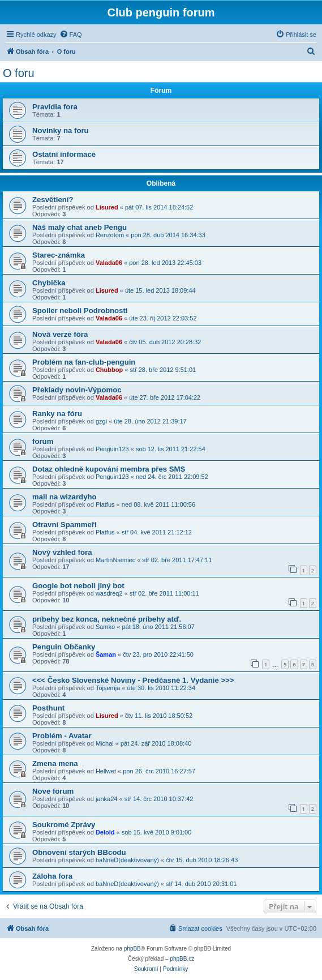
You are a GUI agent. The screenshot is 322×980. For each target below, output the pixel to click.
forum (43, 441)
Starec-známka (59, 255)
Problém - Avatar (62, 736)
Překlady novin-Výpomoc (77, 390)
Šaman (106, 654)
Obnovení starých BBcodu (79, 852)
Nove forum (53, 791)
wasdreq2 (109, 593)
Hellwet (106, 771)
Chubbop (109, 370)
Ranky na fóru (57, 414)
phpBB (132, 949)
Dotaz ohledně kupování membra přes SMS (109, 469)
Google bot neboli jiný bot (78, 586)
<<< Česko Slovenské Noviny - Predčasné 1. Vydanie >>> (133, 680)
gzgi (101, 421)
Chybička (49, 283)
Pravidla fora (55, 107)
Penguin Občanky (64, 647)
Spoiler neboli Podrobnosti (80, 311)
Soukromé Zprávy (64, 825)
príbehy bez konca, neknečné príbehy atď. (107, 619)
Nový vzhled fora (62, 552)
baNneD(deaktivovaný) (127, 860)
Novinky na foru (61, 130)
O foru (19, 73)
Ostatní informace (64, 154)
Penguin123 (112, 449)
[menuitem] (71, 35)
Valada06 (109, 263)
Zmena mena (55, 763)
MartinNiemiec (115, 560)
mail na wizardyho (65, 497)
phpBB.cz (182, 959)
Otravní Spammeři (65, 525)
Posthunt (48, 708)
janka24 (107, 799)
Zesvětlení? (53, 200)
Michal (105, 743)
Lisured (107, 207)
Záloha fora (52, 876)
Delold (105, 832)
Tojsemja (108, 688)
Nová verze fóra (60, 334)
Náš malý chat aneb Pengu (80, 227)
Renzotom (110, 235)
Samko (105, 627)
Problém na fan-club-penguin (84, 362)
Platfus (105, 504)
